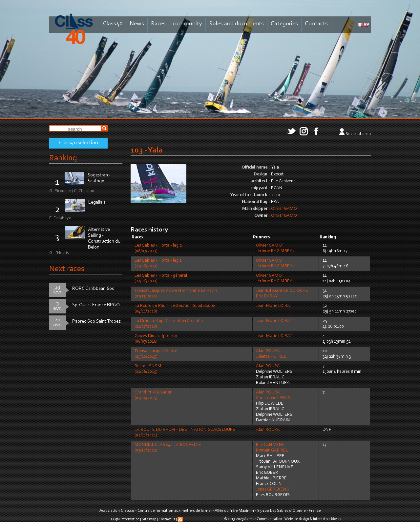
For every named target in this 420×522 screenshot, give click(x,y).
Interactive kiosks (327, 519)
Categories (284, 24)
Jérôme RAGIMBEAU (276, 251)
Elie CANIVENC (270, 445)
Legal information (125, 519)
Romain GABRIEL (272, 451)
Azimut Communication (263, 519)
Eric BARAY (267, 296)
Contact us (167, 519)
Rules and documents (236, 24)
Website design (297, 519)
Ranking (63, 158)
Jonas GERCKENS (273, 490)
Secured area (358, 134)
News (137, 24)
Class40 (113, 24)
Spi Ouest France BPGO (96, 305)
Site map (149, 519)
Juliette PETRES (271, 357)
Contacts (316, 24)
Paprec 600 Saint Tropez (96, 321)
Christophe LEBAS (273, 398)
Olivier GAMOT (285, 209)
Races (158, 24)
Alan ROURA (268, 351)
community (187, 24)
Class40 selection (79, 143)
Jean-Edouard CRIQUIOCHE (282, 291)
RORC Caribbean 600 (93, 289)
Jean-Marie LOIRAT (274, 306)
